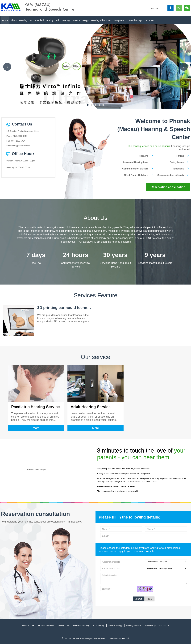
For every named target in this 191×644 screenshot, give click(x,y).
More (36, 428)
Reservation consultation (168, 187)
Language (155, 8)
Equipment (120, 20)
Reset (149, 599)
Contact (150, 20)
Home (5, 20)
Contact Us (164, 625)
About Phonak (28, 625)
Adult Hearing (63, 20)
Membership (136, 20)
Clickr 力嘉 (125, 638)
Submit (138, 599)
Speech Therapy (80, 20)
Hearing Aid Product (101, 20)
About (14, 20)
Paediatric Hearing (44, 20)
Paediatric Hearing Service (35, 407)
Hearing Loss (26, 20)
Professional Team (46, 625)
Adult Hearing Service (91, 407)
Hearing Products (134, 625)
